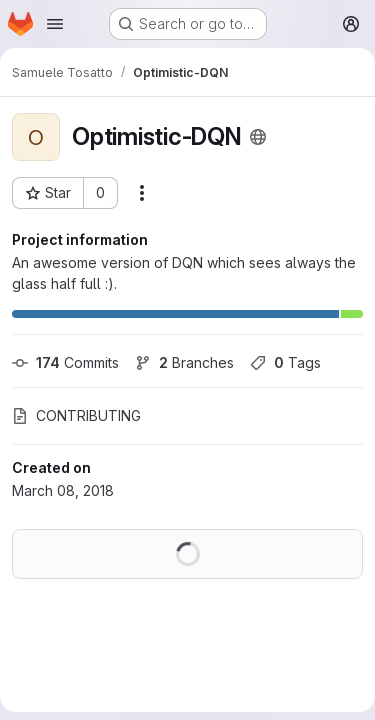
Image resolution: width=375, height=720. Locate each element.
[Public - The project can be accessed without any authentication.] (258, 137)
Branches (184, 362)
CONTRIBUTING (76, 415)
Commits (65, 362)
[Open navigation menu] (55, 24)
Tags (285, 362)
